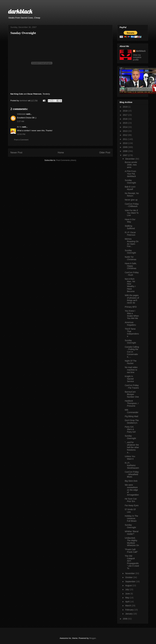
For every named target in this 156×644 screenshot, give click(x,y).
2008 (125, 151)
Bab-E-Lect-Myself (130, 188)
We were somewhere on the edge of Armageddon (132, 490)
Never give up (131, 200)
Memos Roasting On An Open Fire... (132, 243)
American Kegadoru (130, 324)
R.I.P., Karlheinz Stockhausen (132, 465)
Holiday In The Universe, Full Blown (131, 518)
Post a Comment (21, 140)
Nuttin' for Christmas (130, 258)
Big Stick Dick (131, 481)
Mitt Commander (132, 411)
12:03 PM (21, 134)
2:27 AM (21, 121)
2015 (125, 123)
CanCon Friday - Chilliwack (132, 205)
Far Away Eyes (132, 505)
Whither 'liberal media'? (132, 533)
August (129, 585)
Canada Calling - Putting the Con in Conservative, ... (132, 352)
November (130, 573)
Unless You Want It (130, 458)
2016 (125, 119)
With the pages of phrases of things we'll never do (132, 299)
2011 (125, 139)
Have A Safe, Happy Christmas (131, 266)
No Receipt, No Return (132, 195)
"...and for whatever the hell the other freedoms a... (132, 447)
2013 (125, 131)
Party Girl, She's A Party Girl (130, 429)
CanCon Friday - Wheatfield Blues (132, 474)
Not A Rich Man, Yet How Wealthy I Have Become (130, 285)
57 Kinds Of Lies (130, 511)
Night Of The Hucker (131, 362)
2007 (125, 155)
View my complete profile (137, 57)
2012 (125, 135)
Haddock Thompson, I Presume (132, 403)
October (129, 577)
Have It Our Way (130, 221)
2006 (125, 619)
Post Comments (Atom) (66, 160)
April (128, 602)
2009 (125, 147)
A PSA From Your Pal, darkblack (130, 174)
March (128, 606)
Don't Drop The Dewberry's (132, 422)
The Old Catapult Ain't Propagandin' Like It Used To (132, 562)
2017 (125, 115)
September (131, 582)
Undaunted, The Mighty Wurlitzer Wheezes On (132, 542)
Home (61, 153)
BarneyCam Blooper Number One (132, 394)
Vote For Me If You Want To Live (132, 213)
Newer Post (16, 153)
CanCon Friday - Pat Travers (132, 387)
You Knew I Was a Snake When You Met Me (132, 315)
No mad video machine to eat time (131, 370)
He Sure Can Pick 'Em (131, 500)
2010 (125, 143)
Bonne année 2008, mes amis (131, 165)
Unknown (21, 114)
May (128, 598)
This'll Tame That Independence (132, 333)
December (130, 159)
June (128, 594)
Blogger (93, 638)
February (130, 610)
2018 (125, 111)
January (129, 614)
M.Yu (19, 127)
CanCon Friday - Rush (132, 274)
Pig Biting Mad (131, 416)
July (127, 589)
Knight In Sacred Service (129, 379)
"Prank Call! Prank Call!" (131, 551)
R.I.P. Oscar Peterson (130, 234)
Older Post (105, 153)
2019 (125, 107)
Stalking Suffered (130, 227)
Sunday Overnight (130, 181)
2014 (125, 127)
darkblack (20, 11)
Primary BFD (131, 307)
